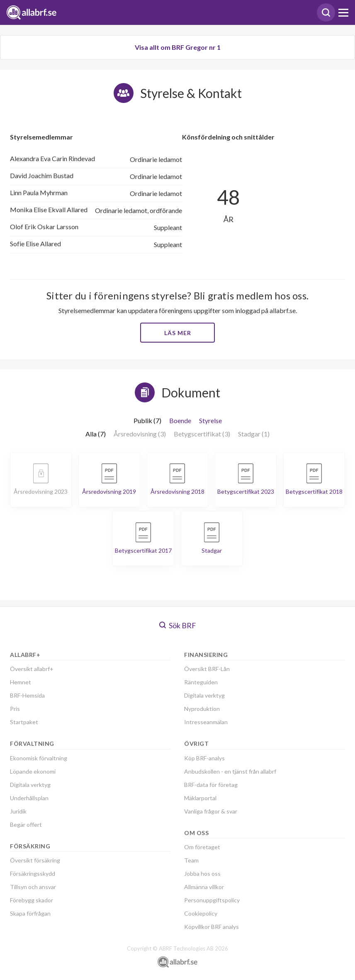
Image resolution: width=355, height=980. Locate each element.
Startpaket (24, 722)
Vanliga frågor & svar (211, 811)
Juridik (18, 811)
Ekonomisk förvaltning (39, 758)
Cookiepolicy (201, 913)
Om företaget (202, 847)
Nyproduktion (202, 709)
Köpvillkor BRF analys (212, 927)
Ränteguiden (201, 682)
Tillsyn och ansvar (33, 887)
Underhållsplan (29, 798)
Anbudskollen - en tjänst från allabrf (230, 771)
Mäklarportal (200, 798)
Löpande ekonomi (33, 771)
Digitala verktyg (30, 785)
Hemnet (21, 682)
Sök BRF (178, 625)
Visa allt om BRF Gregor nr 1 (178, 47)
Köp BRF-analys (204, 758)
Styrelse (210, 420)
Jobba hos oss (202, 873)
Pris (15, 709)
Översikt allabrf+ (32, 669)
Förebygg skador (32, 900)
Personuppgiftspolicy (212, 900)
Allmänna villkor (204, 887)
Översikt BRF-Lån (207, 669)
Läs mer (178, 333)
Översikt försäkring (35, 860)
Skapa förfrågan (30, 913)
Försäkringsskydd (33, 873)
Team (191, 860)
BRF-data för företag (211, 785)
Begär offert (26, 824)
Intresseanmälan (206, 722)
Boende (180, 420)
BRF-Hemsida (27, 695)
